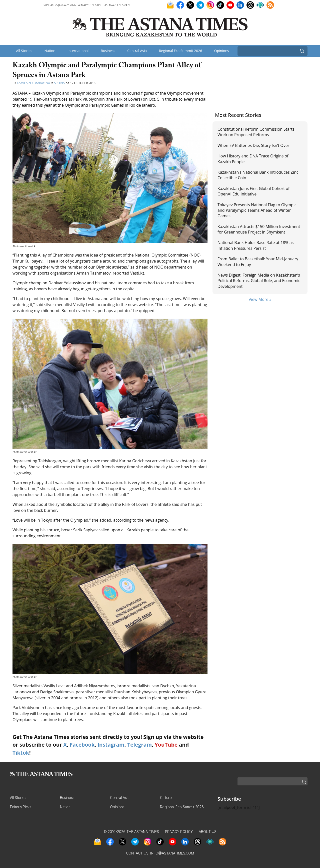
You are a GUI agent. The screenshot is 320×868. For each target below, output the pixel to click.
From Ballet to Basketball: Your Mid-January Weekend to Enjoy (258, 262)
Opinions (222, 51)
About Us (208, 832)
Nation (50, 51)
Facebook (82, 745)
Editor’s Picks (21, 807)
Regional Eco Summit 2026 (181, 51)
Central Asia (137, 51)
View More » (260, 299)
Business (108, 51)
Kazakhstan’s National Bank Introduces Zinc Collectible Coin (258, 175)
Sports (59, 83)
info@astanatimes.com (172, 853)
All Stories (24, 51)
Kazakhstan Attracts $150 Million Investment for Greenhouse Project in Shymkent (259, 229)
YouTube (166, 745)
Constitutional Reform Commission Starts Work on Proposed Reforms (256, 132)
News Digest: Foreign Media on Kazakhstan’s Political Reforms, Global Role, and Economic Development (259, 281)
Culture (166, 798)
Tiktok (21, 753)
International (78, 51)
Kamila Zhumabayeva (34, 83)
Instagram (111, 745)
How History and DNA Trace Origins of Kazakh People (253, 159)
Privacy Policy (179, 832)
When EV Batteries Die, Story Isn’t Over (253, 145)
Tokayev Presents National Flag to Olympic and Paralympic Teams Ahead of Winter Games (257, 210)
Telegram (139, 745)
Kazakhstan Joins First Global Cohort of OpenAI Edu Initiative (253, 191)
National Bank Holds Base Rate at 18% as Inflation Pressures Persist (255, 245)
